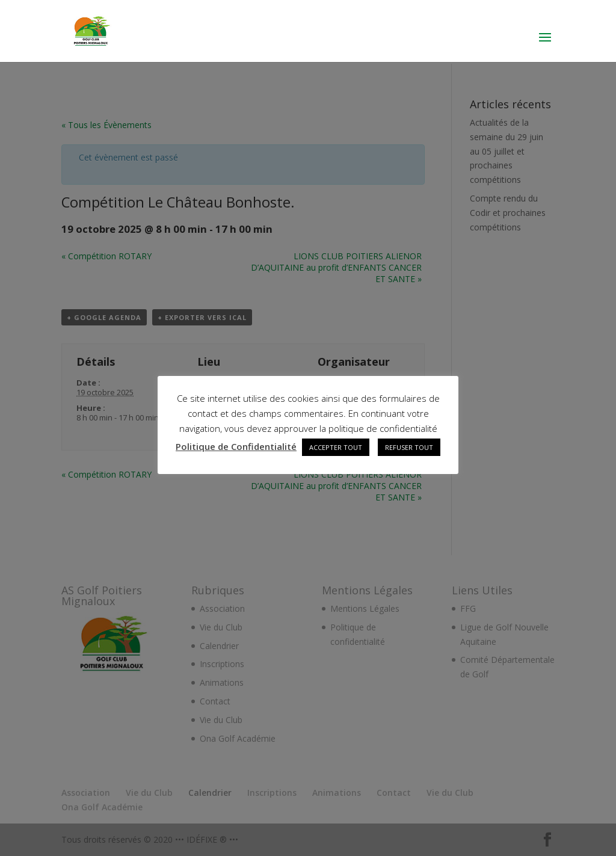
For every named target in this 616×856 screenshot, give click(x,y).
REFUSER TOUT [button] (409, 447)
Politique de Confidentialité (236, 446)
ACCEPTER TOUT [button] (336, 447)
